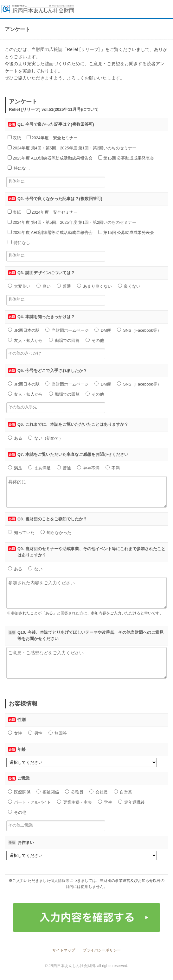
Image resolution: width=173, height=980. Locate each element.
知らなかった (56, 532)
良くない (129, 286)
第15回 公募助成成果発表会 (126, 158)
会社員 (99, 792)
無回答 (58, 733)
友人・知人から (26, 340)
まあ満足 (40, 468)
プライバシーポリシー (102, 950)
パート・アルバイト (30, 802)
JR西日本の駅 (24, 330)
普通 (64, 286)
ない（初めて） (46, 438)
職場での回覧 (64, 340)
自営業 (123, 792)
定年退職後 (132, 802)
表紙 (14, 138)
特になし (19, 168)
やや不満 (88, 468)
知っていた (21, 532)
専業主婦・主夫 (75, 802)
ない (35, 569)
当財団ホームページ (67, 330)
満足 (15, 468)
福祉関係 (48, 792)
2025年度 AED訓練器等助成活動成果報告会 (50, 158)
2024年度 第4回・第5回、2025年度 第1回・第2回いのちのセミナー (72, 148)
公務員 (74, 792)
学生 (105, 802)
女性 (15, 733)
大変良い (19, 286)
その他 (95, 340)
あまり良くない (95, 286)
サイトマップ (64, 950)
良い (44, 286)
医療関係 (19, 792)
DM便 (103, 330)
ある (15, 438)
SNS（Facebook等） (139, 330)
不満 (113, 468)
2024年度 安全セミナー (52, 138)
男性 (35, 733)
